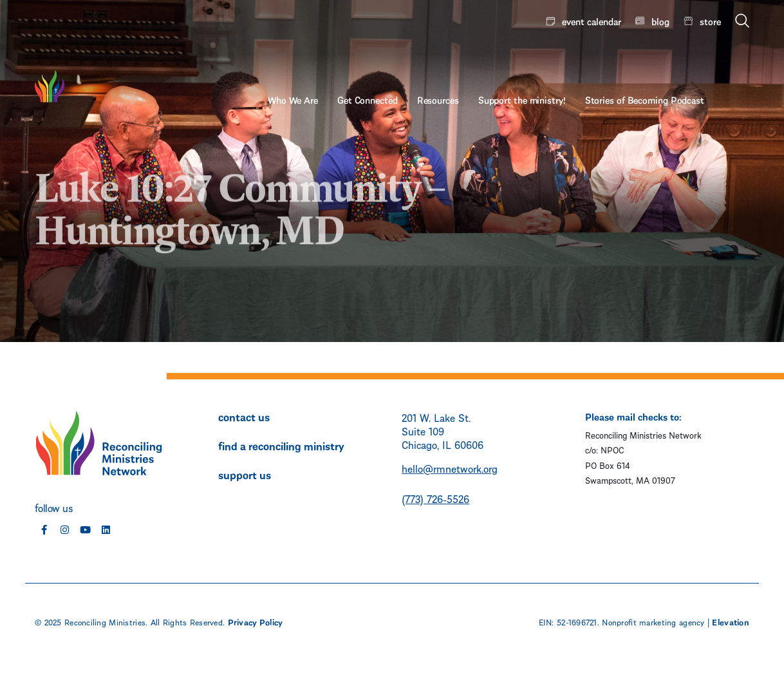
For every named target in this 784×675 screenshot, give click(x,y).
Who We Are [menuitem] (338, 56)
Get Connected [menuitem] (413, 56)
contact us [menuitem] (244, 416)
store (710, 21)
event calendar (592, 21)
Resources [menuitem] (483, 56)
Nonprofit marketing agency (653, 622)
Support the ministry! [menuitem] (567, 56)
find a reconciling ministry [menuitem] (281, 445)
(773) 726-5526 (435, 498)
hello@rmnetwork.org (450, 468)
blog (660, 21)
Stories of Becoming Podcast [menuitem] (690, 56)
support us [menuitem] (245, 474)
